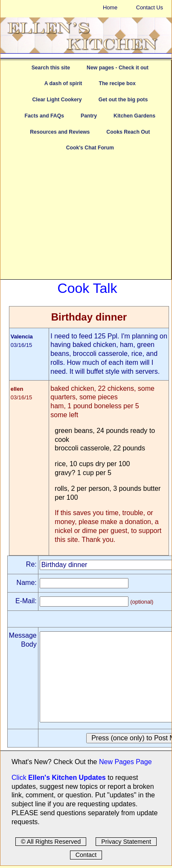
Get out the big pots (123, 100)
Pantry (89, 116)
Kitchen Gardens (134, 116)
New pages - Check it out (118, 68)
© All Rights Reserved (51, 842)
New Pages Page (125, 762)
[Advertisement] (86, 220)
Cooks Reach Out (128, 132)
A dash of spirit (63, 83)
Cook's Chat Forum (90, 148)
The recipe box (117, 83)
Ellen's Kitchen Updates (67, 778)
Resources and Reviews (60, 132)
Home (110, 7)
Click (20, 778)
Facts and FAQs (44, 116)
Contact (86, 855)
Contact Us (150, 7)
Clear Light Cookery (57, 100)
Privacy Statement (126, 842)
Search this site (51, 68)
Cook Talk (87, 288)
